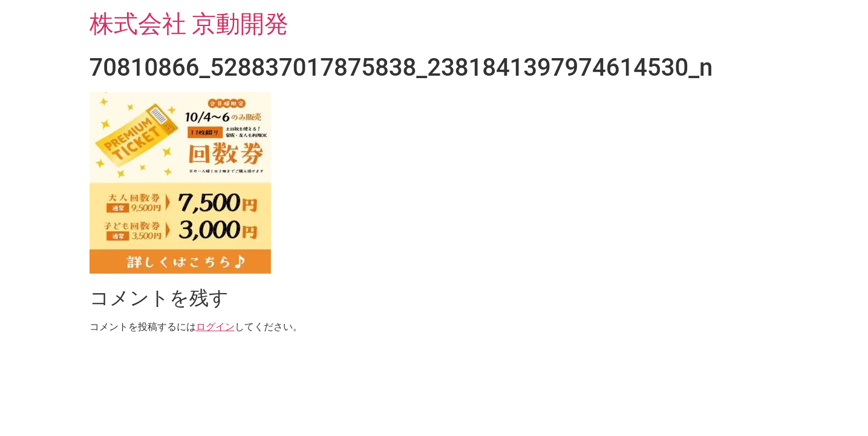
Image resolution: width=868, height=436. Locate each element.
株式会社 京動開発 (189, 24)
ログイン (215, 327)
